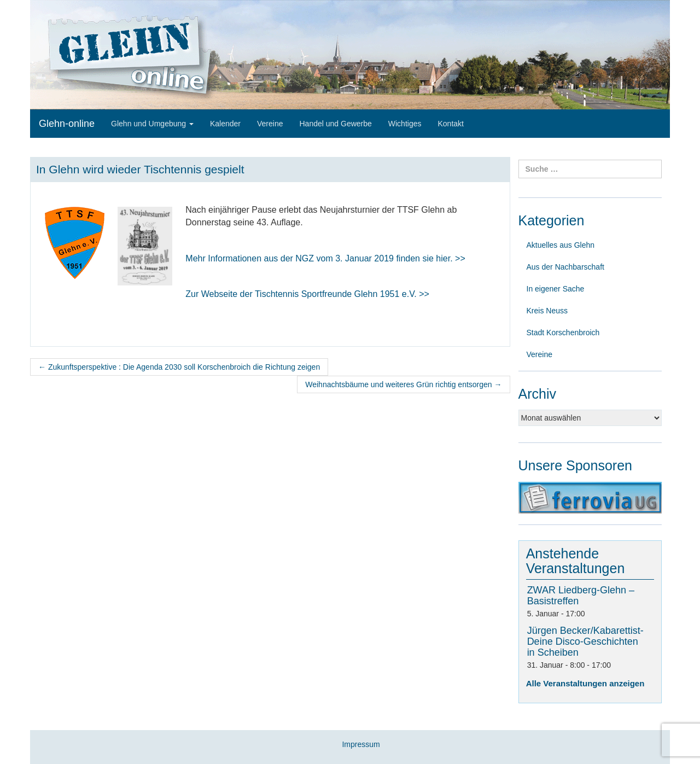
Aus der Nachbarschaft (565, 267)
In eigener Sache (556, 289)
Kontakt (450, 124)
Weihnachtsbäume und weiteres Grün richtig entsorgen (403, 384)
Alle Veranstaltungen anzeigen (585, 683)
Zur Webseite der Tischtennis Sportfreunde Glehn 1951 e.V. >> (307, 294)
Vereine (270, 124)
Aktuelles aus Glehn (561, 245)
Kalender (225, 124)
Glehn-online (67, 124)
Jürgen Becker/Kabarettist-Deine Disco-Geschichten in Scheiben (585, 641)
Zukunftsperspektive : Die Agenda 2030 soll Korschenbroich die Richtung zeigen (179, 367)
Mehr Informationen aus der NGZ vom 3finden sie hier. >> (325, 258)
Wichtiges (405, 124)
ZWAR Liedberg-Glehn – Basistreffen (581, 596)
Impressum (361, 744)
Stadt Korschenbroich (563, 333)
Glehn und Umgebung (152, 124)
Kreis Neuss (547, 311)
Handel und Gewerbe (335, 124)
